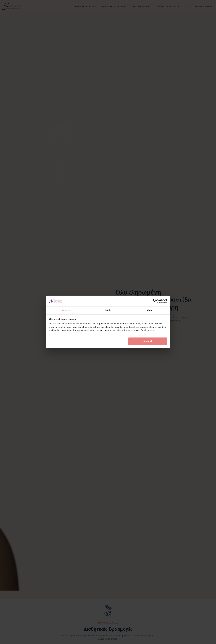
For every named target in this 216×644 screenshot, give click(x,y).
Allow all (148, 341)
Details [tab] (108, 310)
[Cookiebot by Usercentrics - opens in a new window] (155, 301)
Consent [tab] (66, 310)
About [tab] (150, 310)
